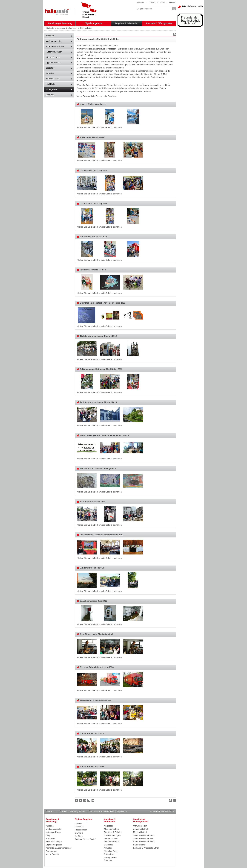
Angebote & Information (126, 23)
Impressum (122, 811)
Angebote (50, 36)
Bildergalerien (52, 89)
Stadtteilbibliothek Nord (144, 835)
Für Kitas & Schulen (55, 46)
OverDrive (80, 827)
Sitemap (63, 811)
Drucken (174, 35)
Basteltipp (50, 68)
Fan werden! (77, 800)
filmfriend (79, 836)
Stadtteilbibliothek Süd (143, 838)
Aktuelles (50, 73)
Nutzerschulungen (54, 52)
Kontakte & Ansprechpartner (59, 848)
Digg (85, 800)
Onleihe (79, 823)
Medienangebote (53, 41)
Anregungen (51, 851)
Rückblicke (51, 84)
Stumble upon (93, 800)
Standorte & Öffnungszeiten (159, 23)
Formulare (50, 838)
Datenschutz (51, 811)
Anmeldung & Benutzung (60, 23)
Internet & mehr (53, 57)
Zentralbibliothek (141, 829)
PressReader (81, 830)
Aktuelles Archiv (53, 79)
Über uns (50, 95)
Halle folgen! (81, 800)
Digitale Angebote (93, 23)
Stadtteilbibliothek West (144, 842)
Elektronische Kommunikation (101, 811)
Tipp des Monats (53, 63)
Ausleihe (50, 826)
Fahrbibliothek (140, 845)
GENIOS (79, 833)
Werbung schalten (78, 811)
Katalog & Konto (53, 832)
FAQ (48, 835)
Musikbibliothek (140, 832)
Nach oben (174, 801)
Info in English (52, 854)
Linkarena (89, 800)
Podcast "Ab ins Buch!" (85, 839)
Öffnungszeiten (140, 826)
